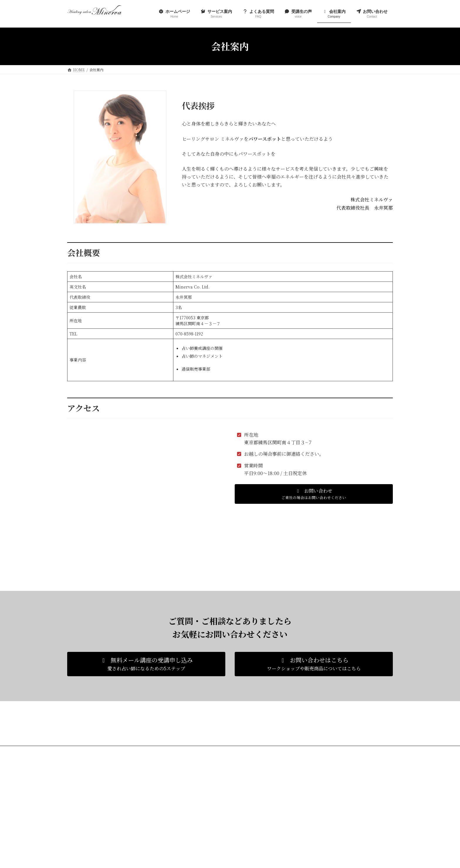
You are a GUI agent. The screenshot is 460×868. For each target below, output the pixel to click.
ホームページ (196, 785)
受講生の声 (194, 816)
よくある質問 (196, 806)
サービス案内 (196, 795)
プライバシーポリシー (123, 751)
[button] (314, 494)
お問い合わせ (83, 751)
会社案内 (192, 826)
